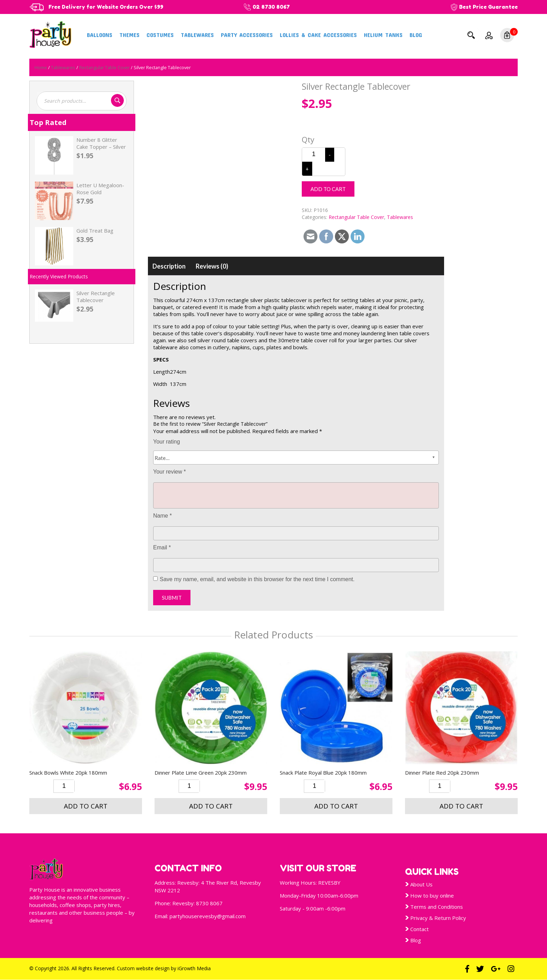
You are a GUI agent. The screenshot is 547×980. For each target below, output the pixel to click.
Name (162, 516)
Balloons (100, 35)
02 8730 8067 (275, 7)
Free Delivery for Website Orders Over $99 (108, 7)
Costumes (160, 35)
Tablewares (197, 35)
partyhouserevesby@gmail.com (208, 916)
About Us (421, 884)
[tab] (169, 266)
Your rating (167, 442)
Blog (416, 35)
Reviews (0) (212, 266)
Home (41, 67)
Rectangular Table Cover (104, 67)
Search (471, 35)
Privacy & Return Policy (438, 918)
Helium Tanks (383, 35)
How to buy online (432, 895)
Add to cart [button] (86, 806)
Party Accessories (247, 35)
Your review (170, 472)
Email (162, 547)
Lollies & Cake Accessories (318, 35)
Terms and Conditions (437, 907)
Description (169, 266)
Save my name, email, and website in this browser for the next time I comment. (257, 579)
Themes (129, 35)
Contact (419, 929)
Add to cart (328, 189)
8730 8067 (209, 903)
